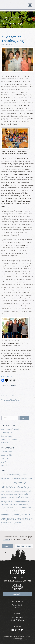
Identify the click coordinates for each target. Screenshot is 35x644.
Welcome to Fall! (8, 395)
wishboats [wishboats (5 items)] (4, 523)
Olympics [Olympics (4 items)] (19, 508)
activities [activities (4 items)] (4, 475)
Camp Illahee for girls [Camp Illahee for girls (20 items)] (21, 487)
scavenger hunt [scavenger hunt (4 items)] (13, 511)
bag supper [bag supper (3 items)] (21, 475)
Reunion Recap (7, 436)
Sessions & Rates (17, 605)
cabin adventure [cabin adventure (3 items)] (24, 478)
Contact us (7, 539)
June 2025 (5, 465)
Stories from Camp (16, 17)
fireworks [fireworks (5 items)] (4, 498)
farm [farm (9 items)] (17, 494)
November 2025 (7, 452)
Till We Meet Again (8, 443)
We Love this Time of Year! (10, 400)
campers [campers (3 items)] (11, 483)
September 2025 (7, 455)
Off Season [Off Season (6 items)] (13, 508)
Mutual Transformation (9, 439)
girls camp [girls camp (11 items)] (12, 498)
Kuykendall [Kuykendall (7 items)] (5, 508)
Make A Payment (17, 617)
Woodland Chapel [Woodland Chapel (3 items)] (12, 523)
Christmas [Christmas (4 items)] (15, 491)
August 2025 (6, 458)
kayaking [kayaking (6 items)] (26, 505)
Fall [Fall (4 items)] (14, 494)
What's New (12, 386)
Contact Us (7, 546)
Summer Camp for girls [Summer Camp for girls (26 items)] (21, 519)
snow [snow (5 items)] (12, 515)
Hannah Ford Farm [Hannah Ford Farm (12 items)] (9, 505)
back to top (17, 594)
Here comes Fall (7, 433)
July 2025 (5, 462)
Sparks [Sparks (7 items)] (16, 515)
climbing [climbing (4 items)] (21, 491)
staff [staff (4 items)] (20, 515)
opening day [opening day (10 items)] (27, 508)
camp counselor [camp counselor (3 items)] (5, 483)
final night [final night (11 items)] (24, 494)
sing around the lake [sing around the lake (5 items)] (23, 511)
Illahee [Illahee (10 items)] (20, 505)
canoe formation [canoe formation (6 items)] (7, 491)
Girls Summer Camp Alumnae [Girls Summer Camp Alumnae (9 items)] (18, 501)
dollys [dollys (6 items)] (3, 494)
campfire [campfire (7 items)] (16, 483)
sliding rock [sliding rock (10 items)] (6, 515)
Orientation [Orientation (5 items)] (5, 511)
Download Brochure (24, 546)
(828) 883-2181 (18, 578)
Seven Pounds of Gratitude (10, 429)
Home (5, 17)
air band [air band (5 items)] (9, 475)
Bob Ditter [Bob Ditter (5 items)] (17, 478)
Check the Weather (17, 620)
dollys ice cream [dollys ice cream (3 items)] (9, 494)
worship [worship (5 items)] (18, 523)
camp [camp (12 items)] (30, 478)
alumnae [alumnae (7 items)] (15, 475)
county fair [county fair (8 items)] (27, 491)
